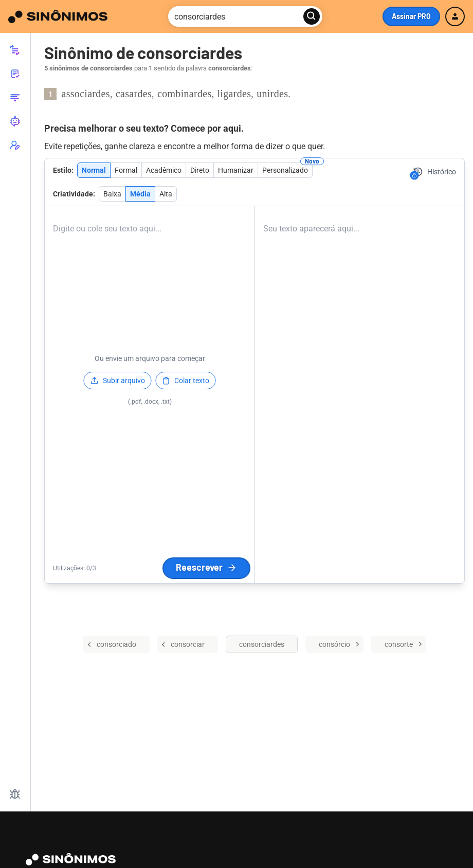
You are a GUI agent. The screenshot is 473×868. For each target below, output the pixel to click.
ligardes (234, 94)
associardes (86, 94)
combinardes (185, 94)
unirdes (272, 94)
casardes (134, 94)
